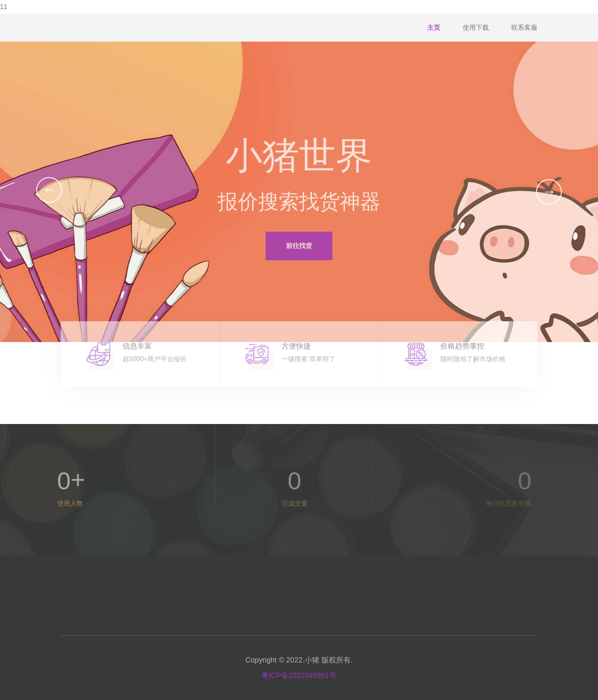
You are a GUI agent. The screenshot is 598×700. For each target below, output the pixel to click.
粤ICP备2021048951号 (299, 676)
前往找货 (299, 251)
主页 (434, 28)
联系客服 (524, 28)
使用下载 (476, 28)
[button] (49, 190)
